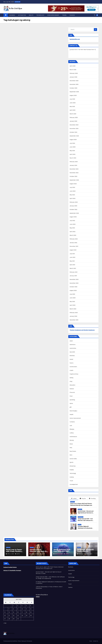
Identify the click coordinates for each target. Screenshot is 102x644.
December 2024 (74, 125)
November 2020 (74, 283)
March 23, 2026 (59, 554)
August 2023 (73, 184)
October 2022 (73, 209)
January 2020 (73, 316)
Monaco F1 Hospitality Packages (12, 570)
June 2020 (73, 298)
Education (72, 385)
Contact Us (96, 641)
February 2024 (74, 162)
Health (31, 15)
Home (91, 641)
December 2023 (74, 169)
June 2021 (72, 257)
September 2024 (74, 136)
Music (71, 444)
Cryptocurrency (74, 374)
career (71, 359)
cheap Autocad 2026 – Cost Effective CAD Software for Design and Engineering (85, 520)
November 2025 (74, 84)
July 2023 (72, 187)
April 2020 (73, 305)
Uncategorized (74, 484)
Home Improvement (53, 15)
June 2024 (73, 147)
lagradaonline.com (75, 39)
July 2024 (72, 143)
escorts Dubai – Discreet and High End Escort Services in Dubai (86, 513)
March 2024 (73, 158)
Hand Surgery (73, 411)
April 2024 (73, 154)
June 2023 (73, 191)
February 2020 (74, 313)
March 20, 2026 (83, 554)
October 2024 (73, 132)
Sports (72, 462)
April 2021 (72, 265)
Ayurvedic (72, 352)
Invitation (72, 422)
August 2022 (73, 217)
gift (71, 407)
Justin (17, 554)
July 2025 (72, 99)
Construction (73, 367)
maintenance (73, 437)
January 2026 (73, 77)
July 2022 (72, 221)
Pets (71, 448)
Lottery (72, 433)
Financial (72, 392)
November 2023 (74, 173)
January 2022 (73, 243)
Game (71, 403)
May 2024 (72, 151)
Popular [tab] (83, 498)
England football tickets (10, 567)
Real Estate (73, 451)
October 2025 (73, 88)
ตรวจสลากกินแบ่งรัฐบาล (42, 595)
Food (71, 396)
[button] (95, 15)
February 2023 (74, 202)
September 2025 (74, 92)
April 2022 (73, 232)
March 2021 (73, 268)
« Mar (5, 623)
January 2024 (73, 165)
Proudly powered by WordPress (10, 641)
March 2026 (73, 70)
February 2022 (74, 239)
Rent (71, 455)
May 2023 (72, 195)
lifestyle (72, 429)
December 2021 (74, 246)
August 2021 (73, 250)
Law (71, 426)
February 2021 (74, 272)
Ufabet (38, 597)
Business (12, 15)
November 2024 (74, 129)
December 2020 (74, 279)
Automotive (22, 15)
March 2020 (73, 309)
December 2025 (74, 81)
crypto (71, 370)
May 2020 (72, 301)
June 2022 (73, 224)
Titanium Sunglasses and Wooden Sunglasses (82, 330)
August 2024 (73, 140)
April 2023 (73, 198)
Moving (72, 440)
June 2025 (73, 103)
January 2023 (73, 206)
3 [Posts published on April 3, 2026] (22, 606)
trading (72, 477)
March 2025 (73, 114)
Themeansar (29, 641)
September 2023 (74, 180)
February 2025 (74, 117)
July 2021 (72, 254)
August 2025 (73, 95)
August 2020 (73, 290)
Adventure (73, 345)
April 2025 (73, 110)
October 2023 (73, 176)
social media (73, 459)
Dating (71, 378)
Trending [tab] (92, 498)
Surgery (72, 470)
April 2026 (73, 66)
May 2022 (72, 228)
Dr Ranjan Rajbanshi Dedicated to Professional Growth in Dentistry (85, 528)
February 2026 (74, 73)
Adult (71, 341)
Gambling (72, 400)
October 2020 (73, 287)
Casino (72, 363)
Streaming (73, 466)
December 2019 (74, 320)
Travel (64, 15)
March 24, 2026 (35, 554)
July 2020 (72, 294)
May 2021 (72, 261)
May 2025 (72, 106)
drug (71, 381)
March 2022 (73, 235)
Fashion (72, 15)
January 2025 (73, 121)
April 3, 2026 (11, 554)
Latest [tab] (74, 498)
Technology (40, 15)
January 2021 (73, 276)
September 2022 (74, 213)
